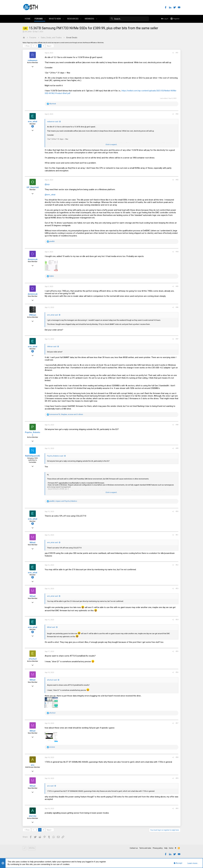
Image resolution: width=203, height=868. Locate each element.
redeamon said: (53, 122)
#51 (177, 535)
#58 (177, 757)
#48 (177, 425)
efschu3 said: (52, 680)
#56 (177, 672)
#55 (177, 651)
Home (171, 848)
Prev (28, 46)
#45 (177, 286)
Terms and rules (145, 848)
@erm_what (50, 195)
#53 (177, 589)
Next (49, 46)
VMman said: (52, 347)
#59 (177, 778)
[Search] (129, 19)
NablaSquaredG (33, 456)
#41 (177, 53)
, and (63, 501)
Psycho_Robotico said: (55, 456)
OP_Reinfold (33, 187)
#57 (177, 723)
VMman (33, 315)
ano (33, 765)
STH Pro (32, 848)
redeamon (33, 60)
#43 (177, 180)
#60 (177, 808)
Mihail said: (51, 627)
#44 (177, 252)
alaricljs (33, 816)
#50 (177, 511)
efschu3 (33, 659)
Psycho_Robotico (33, 434)
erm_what (28, 32)
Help (166, 848)
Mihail (33, 543)
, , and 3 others (66, 414)
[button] (45, 19)
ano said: (50, 786)
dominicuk (33, 259)
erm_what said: (53, 315)
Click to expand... (112, 145)
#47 (177, 339)
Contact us (134, 848)
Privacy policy (158, 848)
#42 (177, 114)
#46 (177, 307)
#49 (177, 448)
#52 (177, 565)
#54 (177, 620)
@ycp (47, 184)
